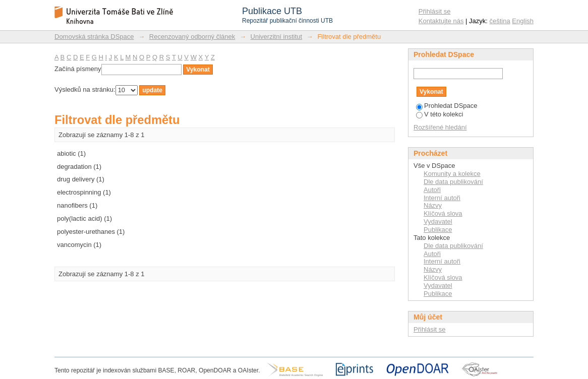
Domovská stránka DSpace (94, 37)
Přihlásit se (435, 11)
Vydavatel (438, 222)
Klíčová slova (443, 213)
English (523, 21)
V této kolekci (439, 114)
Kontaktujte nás (441, 21)
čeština (500, 21)
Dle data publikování (453, 182)
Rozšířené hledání (440, 127)
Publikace (438, 230)
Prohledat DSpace (447, 106)
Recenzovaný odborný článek (192, 37)
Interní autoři (442, 198)
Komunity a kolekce (452, 174)
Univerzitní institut (277, 37)
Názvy (433, 205)
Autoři (432, 190)
